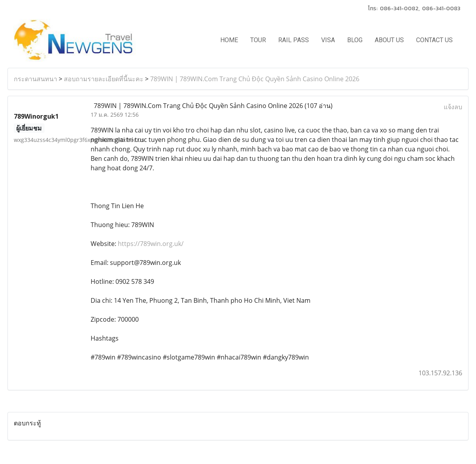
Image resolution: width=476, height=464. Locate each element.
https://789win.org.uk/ (150, 244)
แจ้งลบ (453, 107)
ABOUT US (389, 40)
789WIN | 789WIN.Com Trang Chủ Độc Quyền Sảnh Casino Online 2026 (255, 79)
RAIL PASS (294, 40)
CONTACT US (434, 40)
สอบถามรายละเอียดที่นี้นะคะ (104, 79)
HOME (229, 40)
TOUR (258, 40)
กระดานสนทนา (35, 79)
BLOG (355, 40)
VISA (328, 40)
